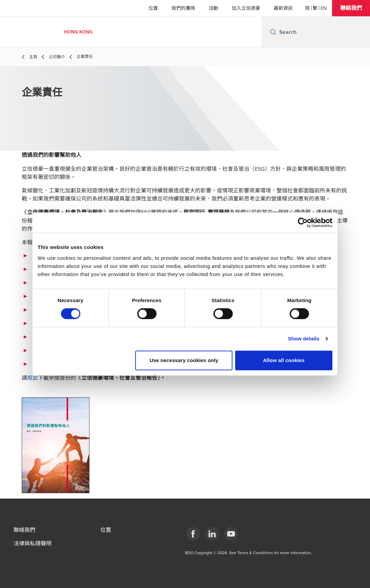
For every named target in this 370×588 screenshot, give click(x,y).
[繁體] (315, 8)
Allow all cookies (284, 360)
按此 (33, 378)
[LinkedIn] (212, 534)
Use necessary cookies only (184, 360)
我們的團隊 (183, 8)
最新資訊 (283, 8)
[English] (324, 8)
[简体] (307, 8)
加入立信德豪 (246, 8)
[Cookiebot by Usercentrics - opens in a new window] (303, 223)
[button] (351, 8)
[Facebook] (193, 534)
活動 (213, 8)
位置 (153, 8)
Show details (304, 339)
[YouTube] (231, 534)
